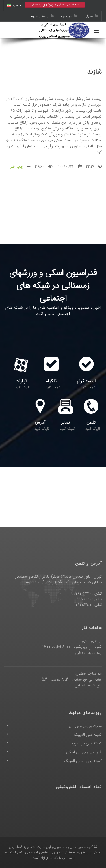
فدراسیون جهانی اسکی (84, 752)
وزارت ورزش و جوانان (85, 726)
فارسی (14, 5)
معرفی (91, 16)
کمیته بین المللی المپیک (83, 761)
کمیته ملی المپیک (88, 735)
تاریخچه (69, 16)
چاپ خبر (17, 167)
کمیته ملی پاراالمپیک (86, 744)
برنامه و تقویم (43, 16)
